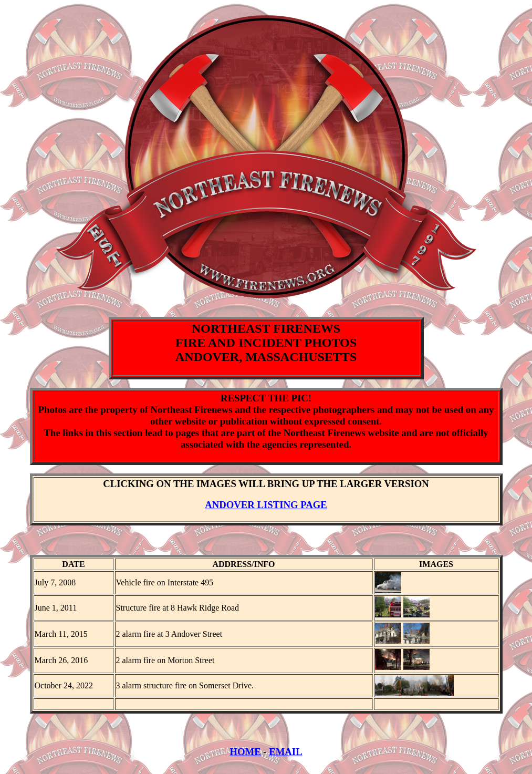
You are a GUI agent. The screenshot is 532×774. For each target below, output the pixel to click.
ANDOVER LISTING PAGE (266, 505)
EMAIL (285, 758)
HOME (245, 758)
